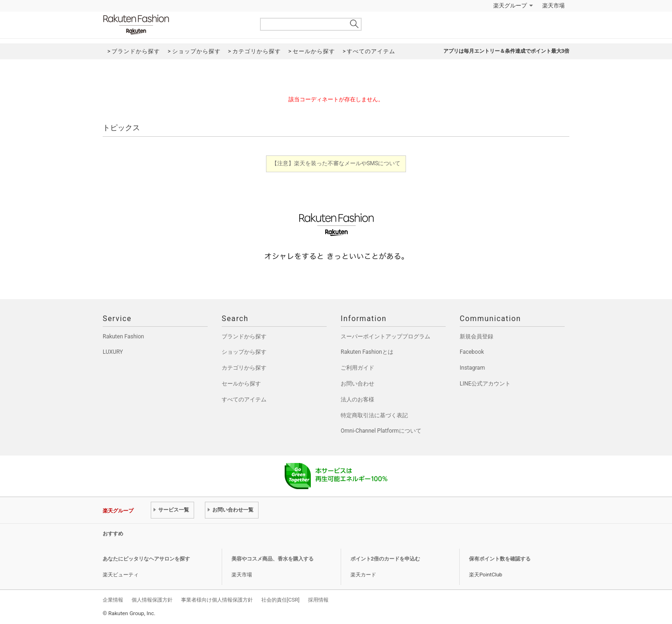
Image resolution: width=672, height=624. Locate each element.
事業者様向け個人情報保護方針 (217, 600)
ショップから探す (244, 352)
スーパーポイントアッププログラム (385, 337)
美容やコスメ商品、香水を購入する (273, 559)
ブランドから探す (244, 337)
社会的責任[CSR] (280, 600)
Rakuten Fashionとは (367, 352)
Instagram (472, 368)
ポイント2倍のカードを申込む (385, 559)
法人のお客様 (357, 400)
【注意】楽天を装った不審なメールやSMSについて (336, 163)
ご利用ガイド (357, 368)
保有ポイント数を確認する (500, 559)
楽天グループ (510, 6)
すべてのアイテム (244, 400)
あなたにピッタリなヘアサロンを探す (146, 559)
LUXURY (113, 352)
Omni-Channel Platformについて (381, 431)
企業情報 (113, 600)
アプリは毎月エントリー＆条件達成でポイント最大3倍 (506, 51)
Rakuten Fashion (175, 25)
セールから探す (241, 384)
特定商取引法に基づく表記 (374, 415)
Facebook (472, 352)
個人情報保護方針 (152, 600)
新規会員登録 (476, 337)
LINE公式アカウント (485, 384)
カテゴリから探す (244, 368)
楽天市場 (553, 6)
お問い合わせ (357, 384)
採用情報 (318, 600)
